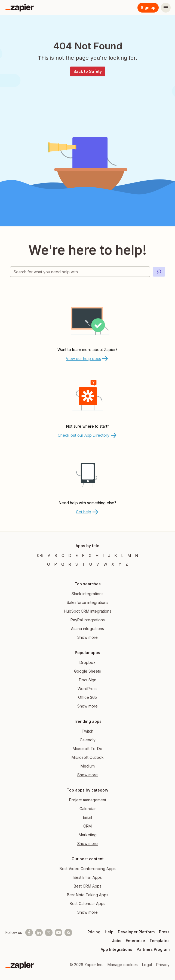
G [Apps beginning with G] (90, 555)
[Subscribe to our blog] (68, 933)
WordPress (87, 689)
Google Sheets (87, 671)
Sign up (148, 8)
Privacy (163, 965)
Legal (147, 965)
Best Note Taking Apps (88, 895)
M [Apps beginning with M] (129, 555)
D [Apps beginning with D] (70, 555)
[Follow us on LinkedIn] (39, 933)
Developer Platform (136, 932)
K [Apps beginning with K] (116, 555)
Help (109, 932)
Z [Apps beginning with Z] (127, 564)
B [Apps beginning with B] (56, 555)
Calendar (88, 809)
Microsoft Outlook (88, 757)
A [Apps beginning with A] (49, 555)
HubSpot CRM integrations (88, 611)
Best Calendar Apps (87, 903)
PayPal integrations (88, 620)
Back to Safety (88, 71)
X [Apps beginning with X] (113, 564)
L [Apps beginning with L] (122, 555)
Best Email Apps (88, 877)
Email (87, 817)
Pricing (94, 932)
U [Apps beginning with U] (91, 564)
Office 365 (87, 697)
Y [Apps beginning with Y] (120, 564)
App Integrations (116, 949)
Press (164, 932)
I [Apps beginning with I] (103, 555)
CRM (87, 826)
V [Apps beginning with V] (98, 564)
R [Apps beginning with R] (70, 564)
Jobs (117, 941)
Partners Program (153, 949)
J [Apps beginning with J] (109, 555)
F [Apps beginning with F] (83, 555)
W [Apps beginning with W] (105, 564)
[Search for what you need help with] (80, 272)
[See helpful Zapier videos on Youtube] (59, 933)
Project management (88, 800)
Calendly (88, 740)
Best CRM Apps (88, 886)
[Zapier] (20, 8)
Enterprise (135, 941)
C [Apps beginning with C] (63, 555)
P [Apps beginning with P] (56, 564)
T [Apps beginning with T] (84, 564)
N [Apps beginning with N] (137, 555)
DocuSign (88, 680)
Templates (159, 941)
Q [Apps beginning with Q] (63, 564)
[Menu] (166, 8)
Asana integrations (87, 629)
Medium (88, 766)
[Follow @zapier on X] (49, 933)
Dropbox (87, 662)
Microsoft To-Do (87, 749)
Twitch (87, 731)
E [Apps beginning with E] (77, 555)
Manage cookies (123, 965)
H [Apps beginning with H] (97, 555)
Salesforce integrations (87, 602)
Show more (87, 637)
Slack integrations (87, 594)
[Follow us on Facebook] (29, 933)
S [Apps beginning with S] (77, 564)
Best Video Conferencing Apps (88, 869)
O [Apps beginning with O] (49, 564)
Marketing (88, 835)
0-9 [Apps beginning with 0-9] (40, 555)
